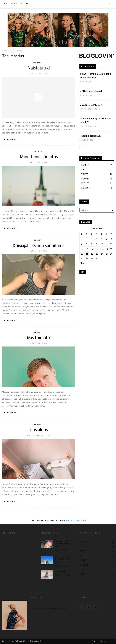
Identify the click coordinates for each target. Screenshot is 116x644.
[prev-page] (81, 147)
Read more (10, 139)
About (94, 641)
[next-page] (86, 147)
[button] (110, 4)
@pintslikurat (76, 520)
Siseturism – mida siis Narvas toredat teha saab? (64, 560)
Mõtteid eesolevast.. (91, 91)
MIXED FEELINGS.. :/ (91, 105)
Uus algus (39, 430)
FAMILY (38, 240)
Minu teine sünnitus (39, 157)
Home (6, 4)
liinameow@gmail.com (54, 608)
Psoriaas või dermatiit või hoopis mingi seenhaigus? (64, 544)
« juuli (82, 263)
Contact (103, 641)
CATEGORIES (26, 4)
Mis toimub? (39, 338)
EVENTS (38, 151)
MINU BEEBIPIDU (62, 572)
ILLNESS (38, 63)
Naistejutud (39, 68)
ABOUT (14, 4)
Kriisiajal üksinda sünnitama (39, 246)
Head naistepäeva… (91, 136)
